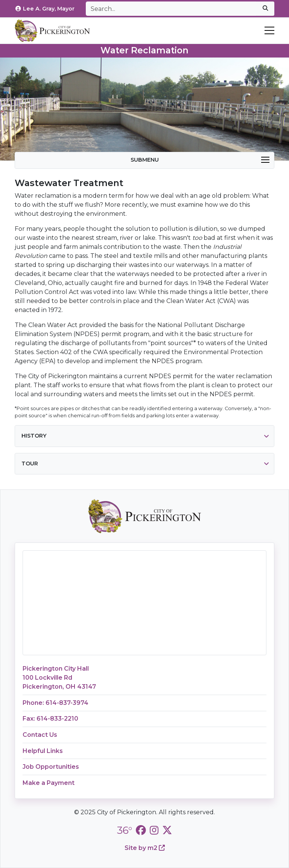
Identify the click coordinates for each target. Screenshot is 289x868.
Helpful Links (43, 751)
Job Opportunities (51, 767)
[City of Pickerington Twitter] (167, 830)
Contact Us (40, 735)
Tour (30, 464)
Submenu (200, 160)
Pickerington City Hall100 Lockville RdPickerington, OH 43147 (59, 678)
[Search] (171, 9)
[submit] (265, 9)
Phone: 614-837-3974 (56, 703)
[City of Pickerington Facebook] (141, 830)
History (34, 436)
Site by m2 (145, 848)
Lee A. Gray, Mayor (45, 9)
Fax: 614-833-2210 (50, 719)
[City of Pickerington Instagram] (154, 830)
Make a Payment (49, 783)
